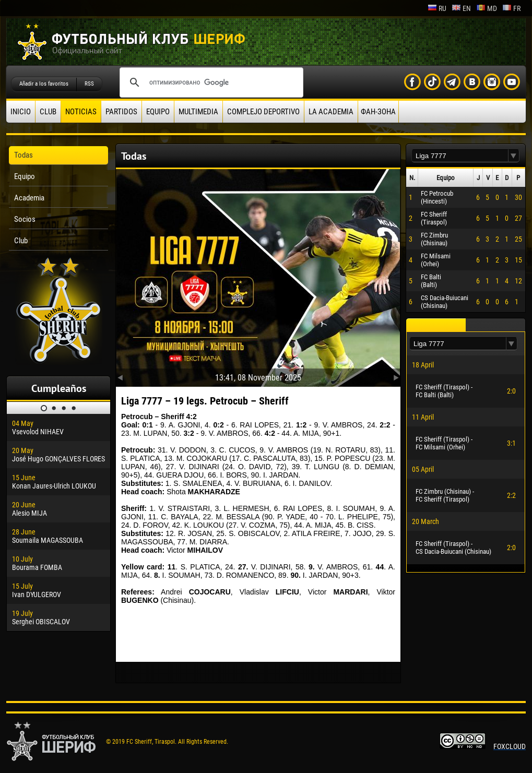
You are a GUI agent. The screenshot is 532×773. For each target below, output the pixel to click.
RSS (89, 84)
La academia (331, 112)
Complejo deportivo (263, 112)
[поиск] (210, 82)
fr (511, 8)
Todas (23, 155)
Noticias (81, 112)
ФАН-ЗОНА (378, 112)
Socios (25, 219)
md (487, 8)
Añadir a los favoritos (44, 84)
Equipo (158, 112)
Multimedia (198, 112)
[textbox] (460, 156)
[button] (514, 156)
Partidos (121, 112)
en (461, 8)
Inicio (21, 112)
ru (437, 8)
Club (48, 112)
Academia (29, 198)
